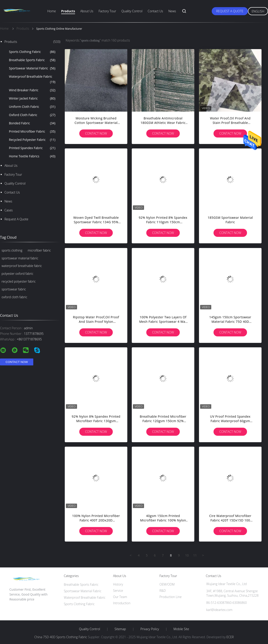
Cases (9, 210)
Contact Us (155, 11)
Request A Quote (230, 11)
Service (118, 591)
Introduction (122, 603)
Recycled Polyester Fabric (32, 140)
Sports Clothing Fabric (32, 52)
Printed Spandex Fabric (32, 148)
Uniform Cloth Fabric (32, 107)
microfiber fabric (39, 250)
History (118, 584)
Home (52, 11)
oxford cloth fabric (14, 297)
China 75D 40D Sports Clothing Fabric (61, 637)
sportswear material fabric (20, 258)
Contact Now (96, 133)
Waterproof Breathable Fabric (32, 79)
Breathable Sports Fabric (32, 60)
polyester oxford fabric (17, 274)
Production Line (171, 597)
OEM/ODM (167, 584)
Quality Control (132, 11)
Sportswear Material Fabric (32, 68)
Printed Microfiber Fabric (32, 131)
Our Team (120, 597)
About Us (87, 11)
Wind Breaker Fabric (32, 90)
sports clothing (12, 250)
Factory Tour (107, 11)
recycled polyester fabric (19, 281)
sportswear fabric (14, 289)
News (172, 11)
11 (195, 555)
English (258, 11)
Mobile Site (181, 629)
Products (68, 11)
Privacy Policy (150, 629)
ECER (230, 637)
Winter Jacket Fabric (32, 98)
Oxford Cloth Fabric (32, 115)
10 (187, 555)
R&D (163, 591)
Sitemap (120, 629)
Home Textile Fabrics (32, 156)
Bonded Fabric (32, 123)
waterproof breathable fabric (22, 266)
